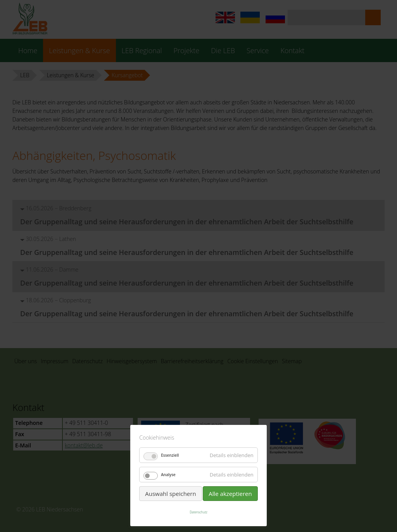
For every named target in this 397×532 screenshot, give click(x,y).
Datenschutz (198, 512)
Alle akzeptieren (230, 494)
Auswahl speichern (170, 494)
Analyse (168, 475)
